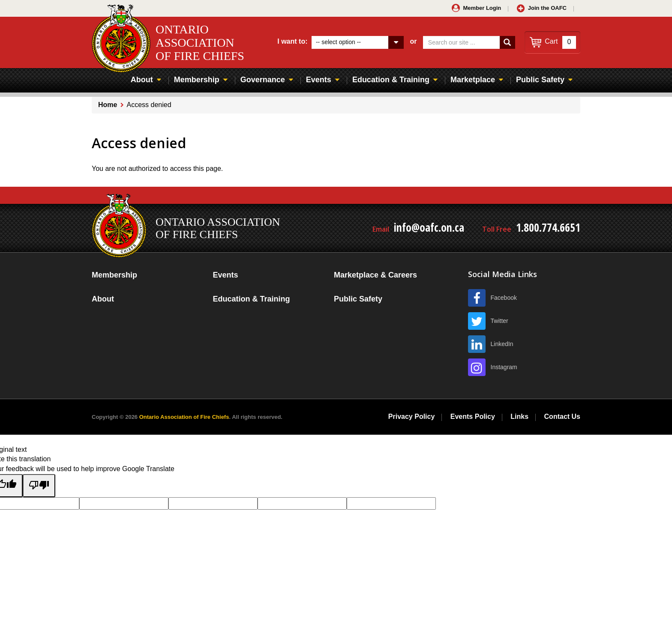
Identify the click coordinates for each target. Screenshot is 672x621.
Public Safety (540, 80)
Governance (263, 80)
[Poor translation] (39, 486)
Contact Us (562, 416)
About (142, 80)
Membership (197, 80)
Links (519, 416)
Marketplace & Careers (375, 275)
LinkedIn (502, 344)
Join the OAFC (547, 8)
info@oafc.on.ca (429, 227)
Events (319, 80)
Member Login (482, 8)
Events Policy (473, 416)
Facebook (504, 298)
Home (108, 105)
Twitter (499, 321)
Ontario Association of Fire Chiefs (184, 417)
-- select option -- (338, 42)
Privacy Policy (412, 416)
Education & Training (391, 80)
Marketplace (473, 80)
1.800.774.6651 (548, 227)
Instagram (504, 367)
